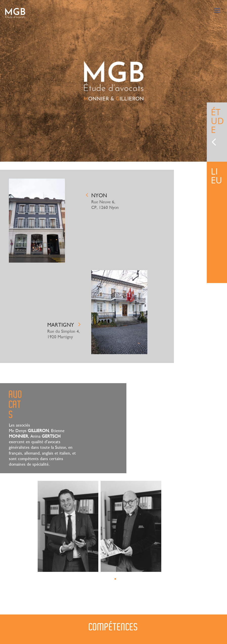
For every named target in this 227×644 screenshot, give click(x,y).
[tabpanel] (113, 81)
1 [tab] (115, 579)
